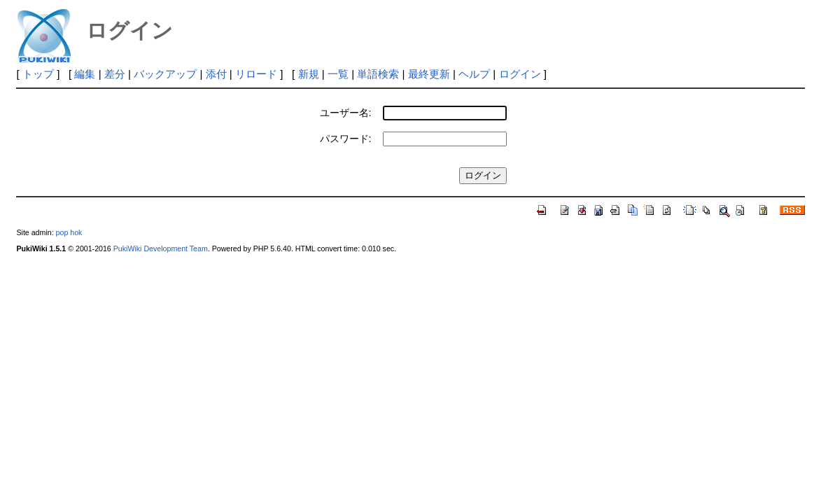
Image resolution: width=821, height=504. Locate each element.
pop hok (69, 232)
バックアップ (165, 74)
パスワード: (346, 139)
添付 (216, 74)
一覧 (338, 74)
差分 (115, 74)
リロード (256, 74)
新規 (309, 74)
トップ (38, 74)
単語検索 (378, 74)
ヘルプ (474, 74)
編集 (85, 74)
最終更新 (429, 74)
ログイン (520, 74)
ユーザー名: (346, 113)
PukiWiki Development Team (161, 248)
